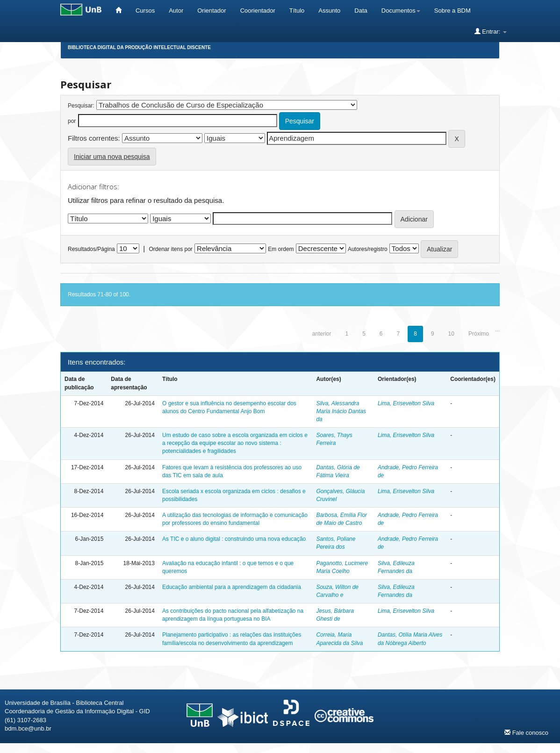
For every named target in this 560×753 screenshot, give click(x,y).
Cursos (145, 11)
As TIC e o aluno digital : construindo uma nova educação (234, 539)
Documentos (401, 11)
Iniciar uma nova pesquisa (112, 157)
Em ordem (281, 249)
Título (297, 11)
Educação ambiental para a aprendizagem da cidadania (232, 587)
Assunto (329, 11)
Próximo (479, 334)
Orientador (212, 11)
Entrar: (491, 31)
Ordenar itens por (170, 249)
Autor (176, 11)
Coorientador (258, 11)
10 (451, 334)
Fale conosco (526, 732)
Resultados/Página (91, 249)
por (72, 121)
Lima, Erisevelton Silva (406, 403)
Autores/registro (368, 249)
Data (361, 11)
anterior (322, 334)
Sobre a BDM (452, 11)
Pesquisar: (81, 106)
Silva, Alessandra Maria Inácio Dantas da (341, 411)
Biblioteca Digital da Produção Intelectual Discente (139, 47)
